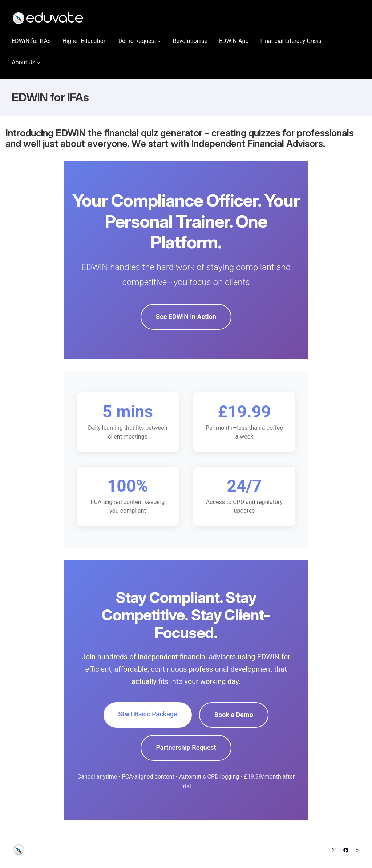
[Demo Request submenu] (159, 41)
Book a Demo (234, 715)
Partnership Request (186, 747)
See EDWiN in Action (186, 317)
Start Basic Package (148, 714)
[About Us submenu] (39, 63)
